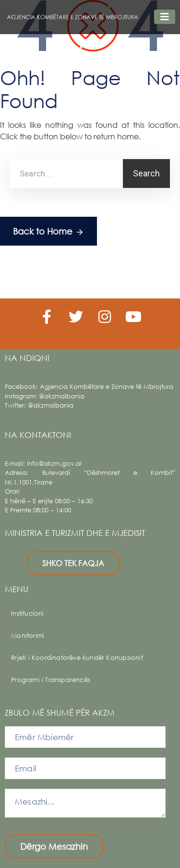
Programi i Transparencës (51, 680)
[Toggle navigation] (165, 17)
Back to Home (48, 232)
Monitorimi (28, 636)
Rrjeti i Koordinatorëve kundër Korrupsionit (77, 658)
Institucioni (27, 614)
